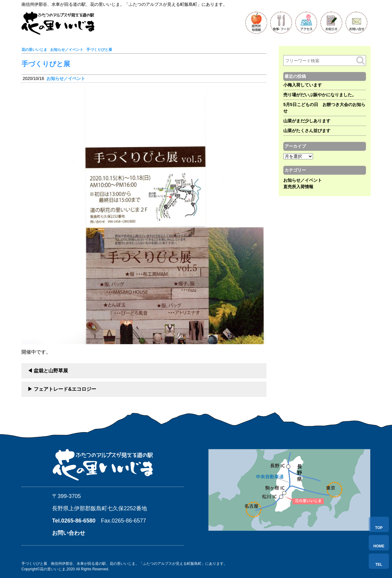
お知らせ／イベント (66, 78)
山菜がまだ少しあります (307, 121)
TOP (379, 528)
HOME (379, 546)
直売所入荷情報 (298, 187)
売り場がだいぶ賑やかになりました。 (320, 95)
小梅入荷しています (303, 85)
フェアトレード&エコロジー (65, 389)
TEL (379, 565)
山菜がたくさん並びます (307, 131)
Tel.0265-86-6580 (74, 521)
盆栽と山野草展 (51, 371)
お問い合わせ (69, 533)
